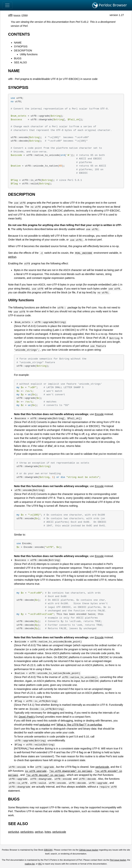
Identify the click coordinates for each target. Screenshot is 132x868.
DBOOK (48, 850)
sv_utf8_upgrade (36, 771)
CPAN (24, 15)
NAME (18, 43)
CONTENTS (19, 34)
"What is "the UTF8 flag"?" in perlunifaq (79, 725)
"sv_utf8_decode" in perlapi (45, 775)
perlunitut (45, 725)
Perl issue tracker (118, 860)
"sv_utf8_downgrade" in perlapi (71, 771)
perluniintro (27, 832)
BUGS (18, 58)
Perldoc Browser (110, 5)
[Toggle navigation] (7, 5)
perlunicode (102, 767)
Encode (99, 414)
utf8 (10, 15)
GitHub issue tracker (89, 850)
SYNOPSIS (21, 46)
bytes (48, 832)
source (17, 15)
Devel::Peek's (27, 717)
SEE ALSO (20, 62)
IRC (40, 864)
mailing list (30, 864)
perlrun (12, 257)
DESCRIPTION (23, 50)
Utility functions (29, 54)
